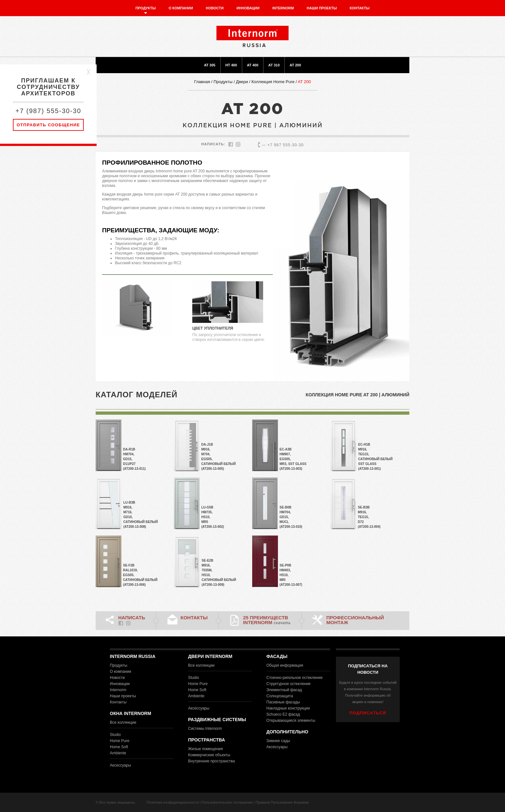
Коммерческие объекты (209, 755)
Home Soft (119, 747)
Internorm (283, 8)
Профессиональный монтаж (355, 620)
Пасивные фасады (283, 702)
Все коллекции (123, 722)
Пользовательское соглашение (227, 802)
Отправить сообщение (48, 125)
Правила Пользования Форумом (282, 802)
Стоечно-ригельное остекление (295, 678)
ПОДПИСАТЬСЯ (368, 713)
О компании (181, 8)
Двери (242, 82)
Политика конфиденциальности (173, 802)
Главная (202, 82)
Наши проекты (322, 8)
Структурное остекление (288, 684)
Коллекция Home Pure (273, 82)
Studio (115, 735)
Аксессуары (120, 765)
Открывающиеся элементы (291, 720)
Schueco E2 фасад (283, 714)
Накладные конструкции (288, 708)
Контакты (360, 8)
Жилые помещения (205, 749)
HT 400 (231, 65)
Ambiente (118, 753)
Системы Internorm (205, 729)
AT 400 (253, 65)
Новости (215, 8)
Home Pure (120, 741)
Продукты (146, 8)
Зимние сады (278, 741)
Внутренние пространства (211, 761)
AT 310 (274, 65)
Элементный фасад (284, 690)
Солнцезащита (280, 696)
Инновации (248, 8)
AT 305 (210, 65)
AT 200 (295, 65)
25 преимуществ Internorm (267, 620)
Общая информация (285, 665)
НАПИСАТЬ (132, 618)
